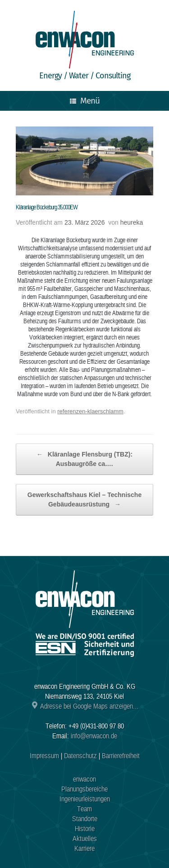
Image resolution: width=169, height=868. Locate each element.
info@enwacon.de (94, 736)
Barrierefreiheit (121, 756)
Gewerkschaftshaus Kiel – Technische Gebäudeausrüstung (84, 500)
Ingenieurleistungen (85, 799)
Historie (85, 829)
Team (84, 809)
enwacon (84, 779)
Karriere (84, 849)
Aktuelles (85, 839)
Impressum (44, 756)
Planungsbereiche (84, 789)
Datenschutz (80, 756)
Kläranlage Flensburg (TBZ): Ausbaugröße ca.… (84, 459)
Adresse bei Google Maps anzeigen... (85, 706)
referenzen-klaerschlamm (90, 411)
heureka (132, 222)
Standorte (85, 819)
